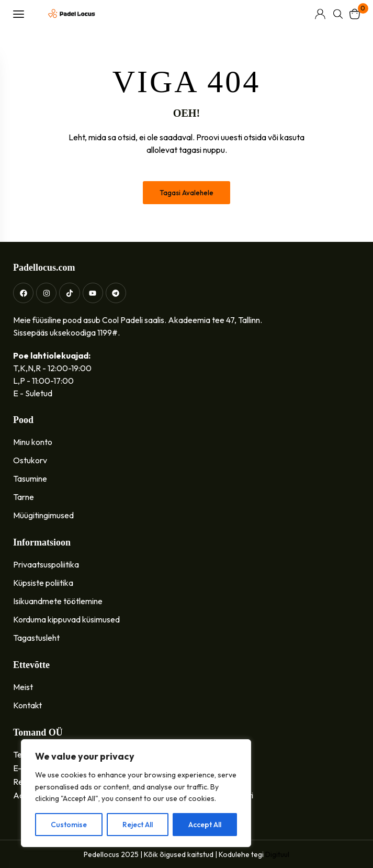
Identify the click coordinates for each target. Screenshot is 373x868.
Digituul (277, 854)
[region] (136, 793)
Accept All (205, 825)
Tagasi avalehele (186, 193)
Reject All (138, 825)
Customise (69, 825)
